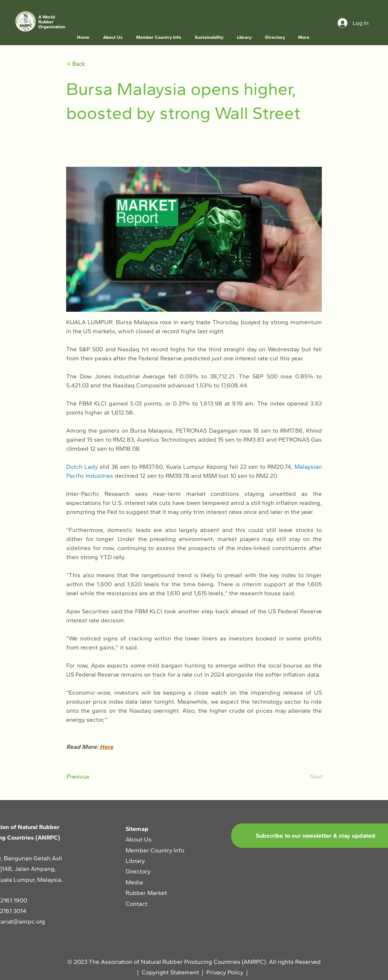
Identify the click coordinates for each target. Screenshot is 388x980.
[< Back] (91, 64)
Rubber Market (146, 893)
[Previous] (91, 777)
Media (134, 882)
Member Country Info (155, 850)
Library (135, 861)
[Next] (303, 777)
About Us (139, 839)
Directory (138, 871)
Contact (136, 904)
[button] (114, 37)
